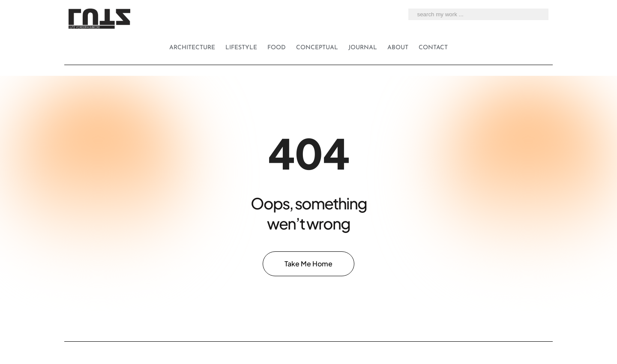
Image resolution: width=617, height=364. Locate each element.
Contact (433, 48)
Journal (363, 48)
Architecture (192, 48)
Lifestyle (241, 48)
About (398, 48)
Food (277, 48)
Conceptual (317, 48)
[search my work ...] (539, 15)
